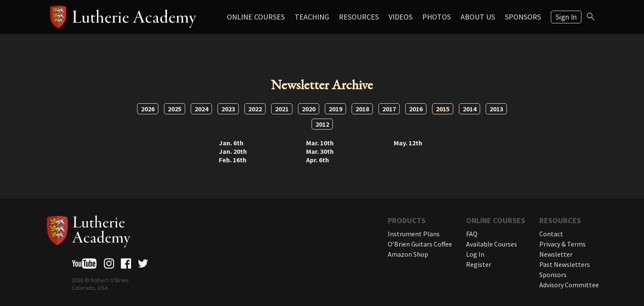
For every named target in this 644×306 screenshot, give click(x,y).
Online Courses (256, 17)
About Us (478, 17)
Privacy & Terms (562, 244)
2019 (335, 109)
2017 (389, 109)
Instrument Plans (414, 234)
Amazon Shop (408, 254)
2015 (443, 109)
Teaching (312, 17)
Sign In (566, 17)
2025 (175, 109)
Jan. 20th (233, 151)
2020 (309, 109)
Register (479, 264)
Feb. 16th (233, 160)
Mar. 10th (320, 143)
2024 (201, 109)
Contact (551, 234)
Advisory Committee (569, 285)
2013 (496, 109)
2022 (255, 109)
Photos (436, 17)
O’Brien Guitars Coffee (420, 244)
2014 (469, 109)
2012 (322, 124)
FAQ (472, 234)
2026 (148, 109)
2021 (282, 109)
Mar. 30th (320, 151)
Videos (401, 17)
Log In (475, 254)
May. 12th (408, 143)
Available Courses (492, 244)
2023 (228, 109)
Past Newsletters (565, 264)
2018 (362, 109)
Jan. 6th (231, 143)
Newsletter (556, 254)
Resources (359, 17)
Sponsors (523, 17)
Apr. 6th (318, 160)
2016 (416, 109)
